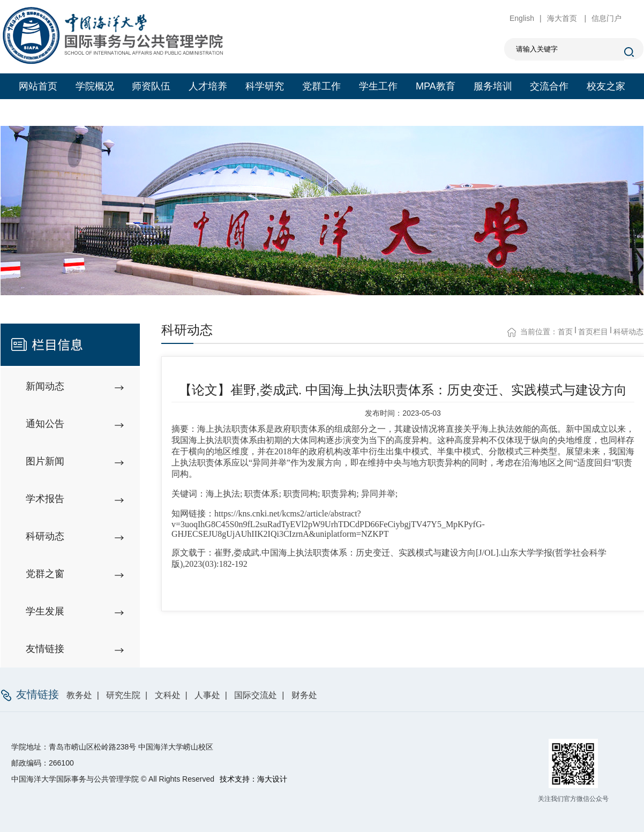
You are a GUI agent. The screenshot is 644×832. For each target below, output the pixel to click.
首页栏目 (593, 332)
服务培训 (493, 86)
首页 (565, 332)
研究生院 (123, 695)
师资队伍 (151, 86)
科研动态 (628, 332)
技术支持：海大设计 (253, 779)
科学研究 (265, 86)
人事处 (207, 695)
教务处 (79, 695)
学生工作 (378, 86)
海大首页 (563, 18)
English (522, 18)
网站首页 (38, 86)
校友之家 (606, 86)
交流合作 (549, 86)
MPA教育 (436, 86)
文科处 (168, 695)
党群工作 (321, 86)
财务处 (304, 695)
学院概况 (95, 86)
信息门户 (606, 18)
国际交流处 (256, 695)
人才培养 (208, 86)
